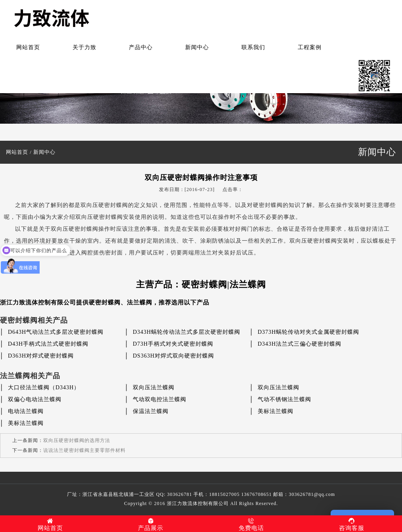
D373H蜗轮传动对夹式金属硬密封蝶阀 (308, 332)
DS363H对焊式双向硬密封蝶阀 (173, 356)
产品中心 (141, 47)
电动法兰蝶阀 (26, 411)
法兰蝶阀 (140, 302)
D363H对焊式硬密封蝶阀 (41, 356)
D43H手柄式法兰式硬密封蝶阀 (48, 344)
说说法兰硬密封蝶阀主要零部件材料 (84, 450)
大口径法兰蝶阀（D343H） (44, 388)
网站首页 (28, 47)
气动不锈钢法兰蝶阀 (284, 399)
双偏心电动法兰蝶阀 (35, 399)
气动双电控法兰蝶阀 (160, 399)
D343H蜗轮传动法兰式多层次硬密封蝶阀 (187, 332)
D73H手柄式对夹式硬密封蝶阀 (173, 344)
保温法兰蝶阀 (151, 411)
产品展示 (151, 524)
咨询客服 (352, 524)
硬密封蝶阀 (105, 302)
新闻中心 (197, 47)
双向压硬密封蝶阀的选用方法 (77, 440)
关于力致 (84, 47)
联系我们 (253, 47)
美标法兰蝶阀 (276, 411)
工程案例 (310, 47)
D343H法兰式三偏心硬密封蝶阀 (300, 344)
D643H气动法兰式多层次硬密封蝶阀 (56, 332)
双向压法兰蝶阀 (154, 388)
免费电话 (251, 524)
